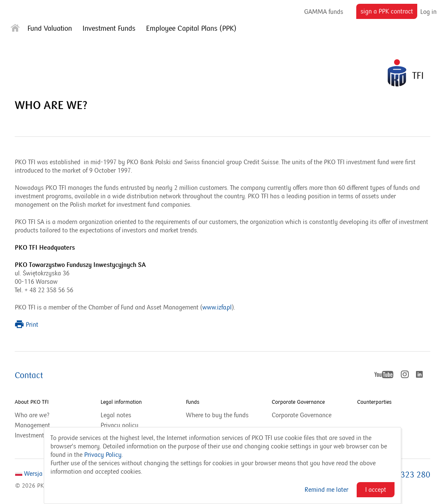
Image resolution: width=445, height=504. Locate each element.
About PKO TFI (32, 402)
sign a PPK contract (389, 13)
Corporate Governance (298, 402)
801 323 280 (407, 475)
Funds (193, 402)
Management (32, 425)
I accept (376, 490)
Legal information (121, 402)
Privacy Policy (103, 455)
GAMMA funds (324, 12)
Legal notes (116, 415)
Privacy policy (119, 425)
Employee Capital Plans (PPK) (191, 29)
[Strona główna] (15, 30)
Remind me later (326, 490)
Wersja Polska (38, 474)
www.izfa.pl (217, 307)
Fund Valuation (50, 29)
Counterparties (374, 402)
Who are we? (32, 415)
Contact (29, 376)
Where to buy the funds (217, 415)
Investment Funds (109, 29)
